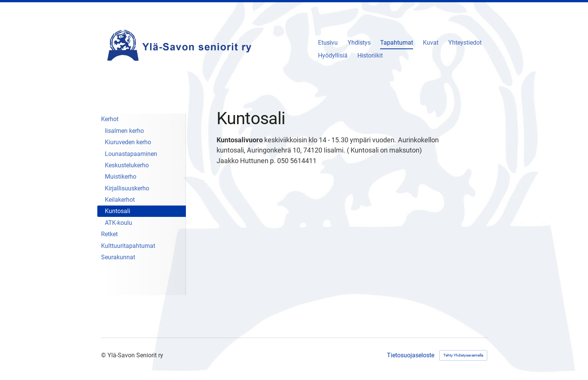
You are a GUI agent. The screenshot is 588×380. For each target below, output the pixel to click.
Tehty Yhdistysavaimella (463, 355)
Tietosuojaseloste (411, 355)
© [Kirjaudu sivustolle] (104, 355)
